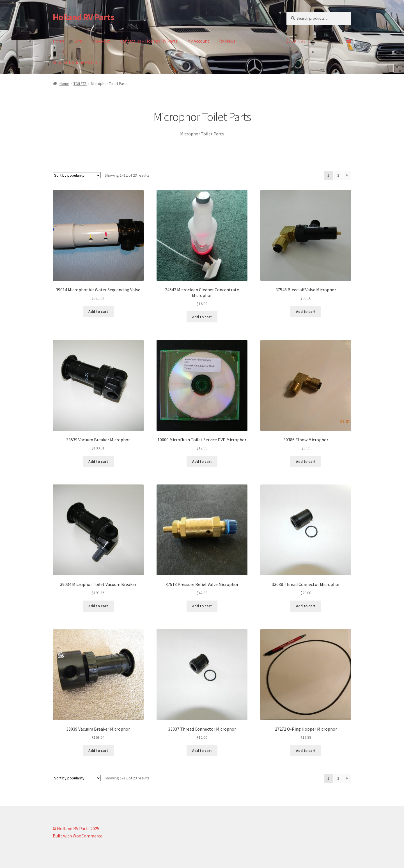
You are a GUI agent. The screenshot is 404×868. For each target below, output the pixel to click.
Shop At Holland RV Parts (77, 63)
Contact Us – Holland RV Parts (149, 41)
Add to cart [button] (98, 311)
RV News (227, 41)
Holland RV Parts (83, 17)
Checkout (101, 41)
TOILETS (80, 84)
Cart (78, 41)
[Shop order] (77, 175)
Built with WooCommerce (78, 836)
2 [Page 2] (338, 175)
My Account (198, 41)
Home (59, 41)
